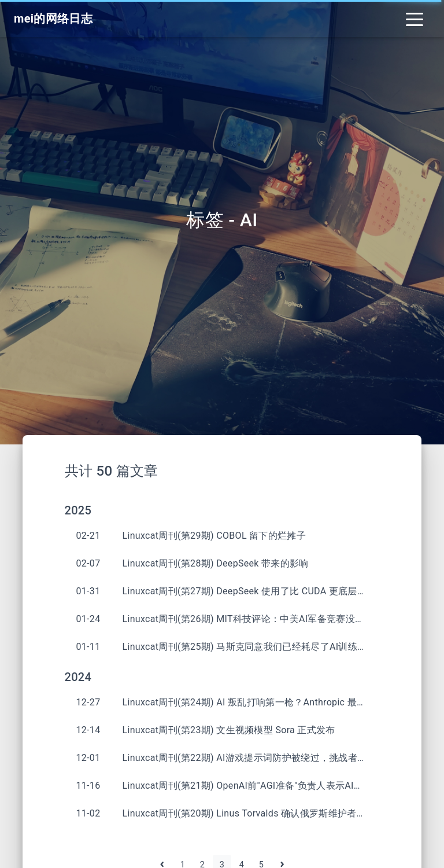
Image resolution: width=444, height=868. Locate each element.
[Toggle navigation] (415, 19)
